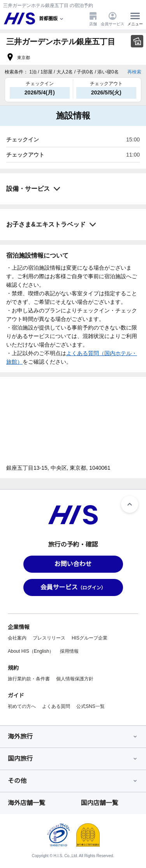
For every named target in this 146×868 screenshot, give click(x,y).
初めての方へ (22, 706)
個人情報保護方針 (75, 679)
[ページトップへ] (130, 504)
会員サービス (113, 19)
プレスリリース (49, 638)
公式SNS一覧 (91, 706)
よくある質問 (56, 706)
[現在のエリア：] (52, 19)
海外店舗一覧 (26, 803)
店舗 (93, 19)
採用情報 (69, 651)
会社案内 (17, 638)
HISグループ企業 (90, 638)
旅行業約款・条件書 (29, 679)
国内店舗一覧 (100, 803)
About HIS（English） (31, 651)
